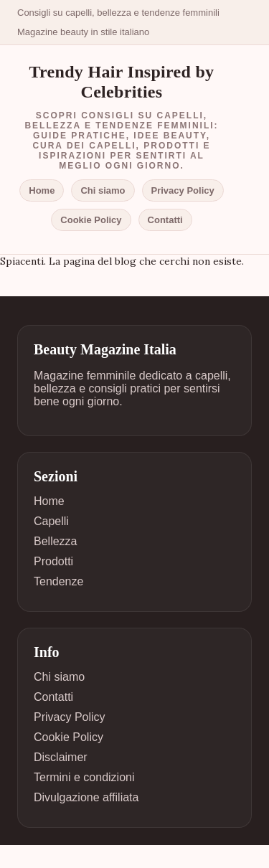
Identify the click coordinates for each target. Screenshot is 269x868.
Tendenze (58, 581)
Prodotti (53, 561)
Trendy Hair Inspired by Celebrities (122, 82)
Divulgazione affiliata (86, 797)
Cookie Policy (91, 220)
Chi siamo (103, 190)
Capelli (51, 521)
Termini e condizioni (84, 777)
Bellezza (55, 541)
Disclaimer (61, 757)
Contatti (165, 220)
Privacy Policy (183, 190)
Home (42, 190)
